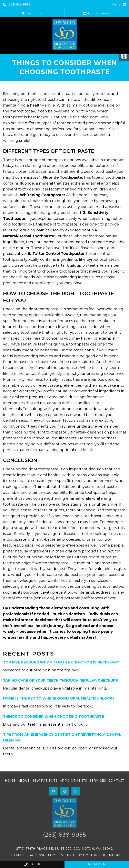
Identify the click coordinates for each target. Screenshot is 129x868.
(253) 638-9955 (17, 4)
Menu (116, 4)
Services (98, 781)
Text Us (97, 864)
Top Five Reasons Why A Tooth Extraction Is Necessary (61, 662)
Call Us (32, 864)
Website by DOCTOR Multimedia (91, 855)
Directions (32, 13)
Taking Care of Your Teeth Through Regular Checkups (60, 680)
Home (10, 781)
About (24, 781)
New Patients (44, 781)
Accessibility (43, 855)
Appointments (97, 13)
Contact (116, 781)
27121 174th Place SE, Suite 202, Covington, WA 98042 (65, 849)
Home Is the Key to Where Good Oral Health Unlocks (59, 698)
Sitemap (16, 855)
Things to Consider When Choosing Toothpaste (53, 716)
